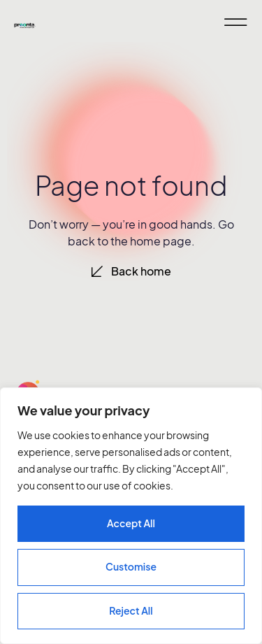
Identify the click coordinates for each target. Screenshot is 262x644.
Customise (131, 566)
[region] (131, 516)
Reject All (131, 610)
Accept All (131, 523)
